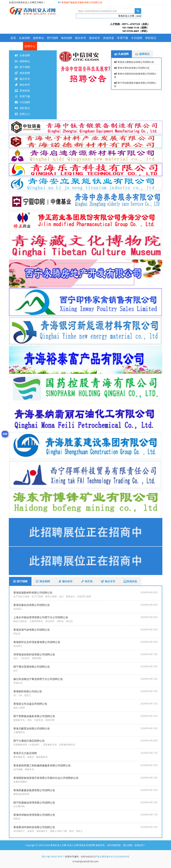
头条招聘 (24, 38)
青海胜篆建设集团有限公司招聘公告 (34, 790)
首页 (13, 38)
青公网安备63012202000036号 (113, 857)
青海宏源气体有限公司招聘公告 (32, 630)
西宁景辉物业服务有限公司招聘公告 (34, 716)
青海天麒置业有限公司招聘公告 (32, 728)
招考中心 (30, 46)
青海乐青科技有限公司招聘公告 (132, 68)
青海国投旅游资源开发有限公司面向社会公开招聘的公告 (46, 778)
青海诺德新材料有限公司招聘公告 (33, 593)
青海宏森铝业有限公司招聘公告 (32, 605)
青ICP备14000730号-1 (53, 857)
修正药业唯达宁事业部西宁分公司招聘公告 (38, 679)
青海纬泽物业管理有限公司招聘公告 (34, 815)
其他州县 (109, 38)
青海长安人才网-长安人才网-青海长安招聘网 (73, 845)
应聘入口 (16, 46)
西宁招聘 (52, 38)
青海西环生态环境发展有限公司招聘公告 (37, 642)
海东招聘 (67, 38)
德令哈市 (95, 38)
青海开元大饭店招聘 (25, 753)
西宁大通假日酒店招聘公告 (29, 741)
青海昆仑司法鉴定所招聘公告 (30, 704)
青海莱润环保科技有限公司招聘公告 (34, 827)
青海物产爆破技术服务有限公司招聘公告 (80, 2)
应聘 (5, 434)
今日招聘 (137, 38)
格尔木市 (81, 38)
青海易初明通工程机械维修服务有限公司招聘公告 (42, 765)
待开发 (87, 581)
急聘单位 (38, 38)
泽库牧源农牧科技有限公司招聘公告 (34, 654)
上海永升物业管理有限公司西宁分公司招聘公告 (41, 617)
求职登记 (151, 38)
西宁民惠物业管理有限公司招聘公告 (34, 803)
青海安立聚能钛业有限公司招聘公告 (134, 62)
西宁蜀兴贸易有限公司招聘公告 (32, 667)
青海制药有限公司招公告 (28, 691)
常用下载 (123, 38)
